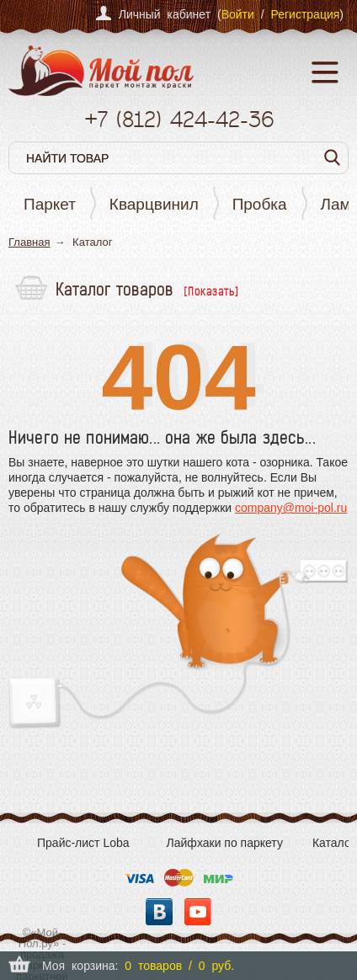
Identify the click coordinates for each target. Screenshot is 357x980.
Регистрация (305, 14)
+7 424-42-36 (179, 119)
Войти (238, 14)
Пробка (260, 204)
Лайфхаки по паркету (225, 843)
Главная (29, 242)
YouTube (198, 912)
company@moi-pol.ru (291, 508)
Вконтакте (159, 912)
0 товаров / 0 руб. (179, 966)
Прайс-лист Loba (83, 843)
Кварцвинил (154, 204)
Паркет (50, 204)
